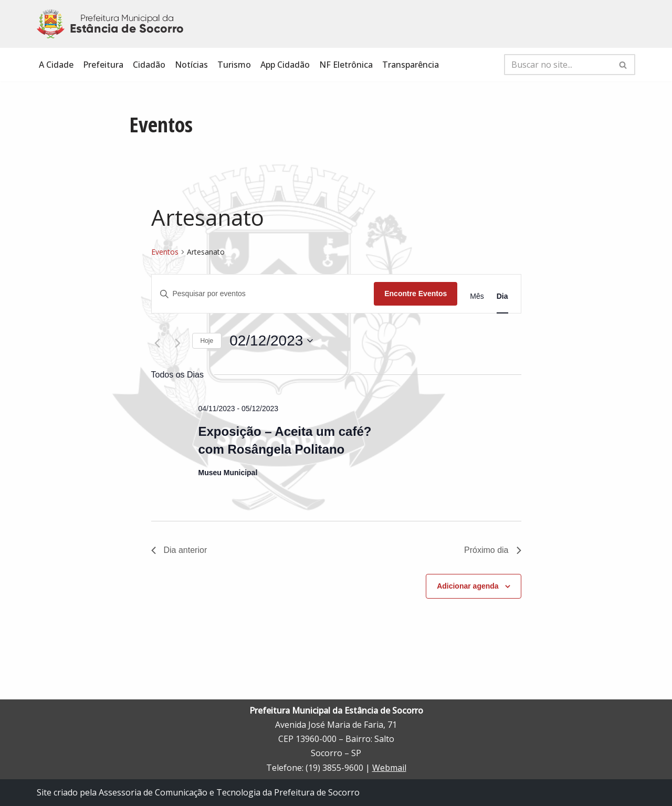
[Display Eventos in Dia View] (502, 296)
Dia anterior (179, 550)
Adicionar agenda (468, 586)
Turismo (234, 65)
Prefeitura (103, 65)
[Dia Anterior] (157, 343)
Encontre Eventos (416, 294)
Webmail (389, 768)
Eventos (165, 252)
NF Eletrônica (346, 65)
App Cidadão (285, 65)
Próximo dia (492, 550)
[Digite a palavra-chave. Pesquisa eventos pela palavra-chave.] (263, 294)
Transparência (411, 65)
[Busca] (558, 65)
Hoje (207, 341)
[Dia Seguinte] (178, 343)
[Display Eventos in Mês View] (477, 296)
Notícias (191, 65)
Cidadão (149, 65)
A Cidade (56, 65)
